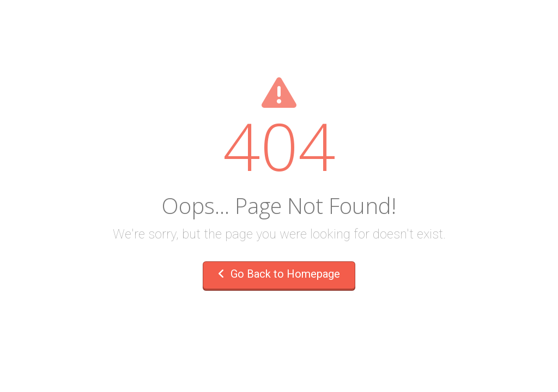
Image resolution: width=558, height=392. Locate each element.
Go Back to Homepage (279, 274)
